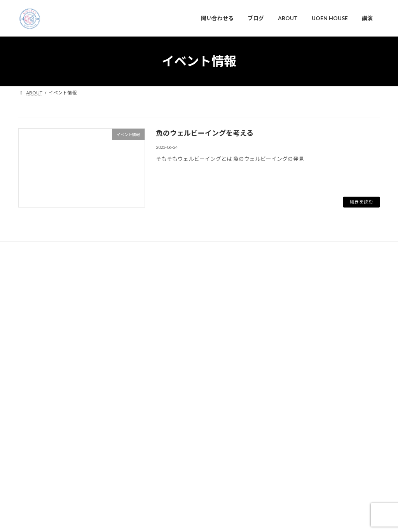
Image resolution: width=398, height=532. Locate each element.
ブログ (76, 248)
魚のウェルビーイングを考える (205, 133)
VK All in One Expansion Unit (222, 519)
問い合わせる (40, 248)
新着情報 (158, 375)
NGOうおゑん (199, 484)
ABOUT (106, 248)
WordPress (130, 519)
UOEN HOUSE (145, 248)
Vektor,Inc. (269, 519)
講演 (180, 248)
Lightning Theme (170, 519)
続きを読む (361, 202)
